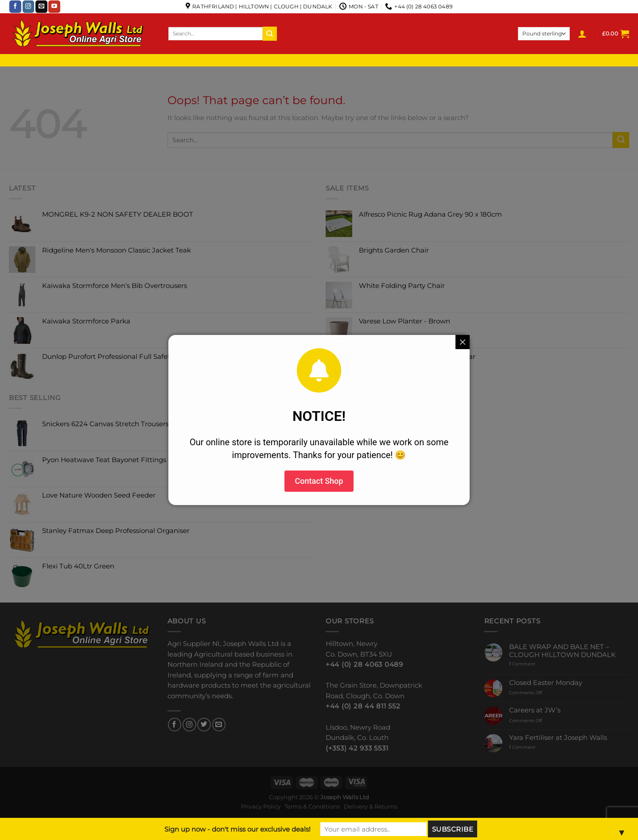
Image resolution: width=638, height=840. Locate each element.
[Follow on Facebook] (15, 7)
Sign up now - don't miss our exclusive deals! (237, 829)
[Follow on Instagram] (29, 7)
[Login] (582, 34)
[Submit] (270, 33)
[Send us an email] (41, 7)
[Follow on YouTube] (54, 7)
